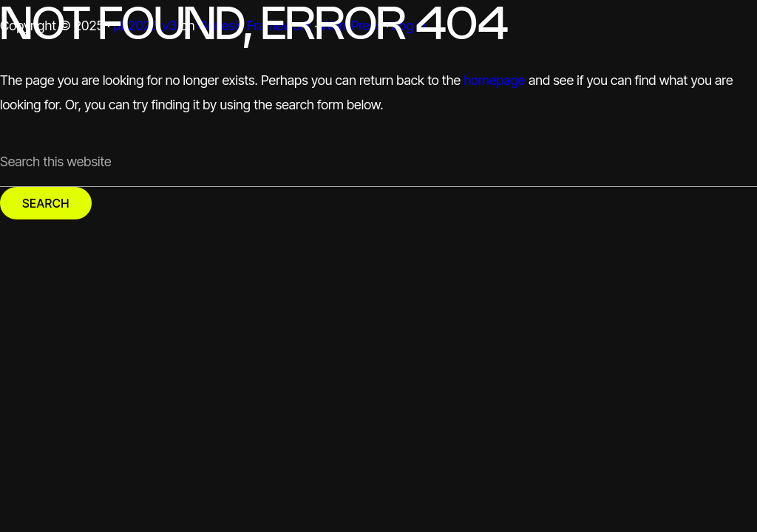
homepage (494, 80)
